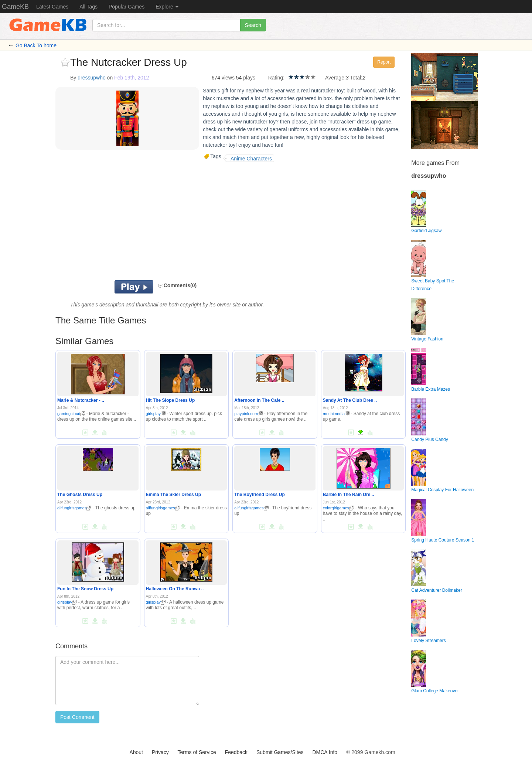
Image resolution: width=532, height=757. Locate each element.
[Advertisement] (147, 221)
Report (384, 62)
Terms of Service (197, 752)
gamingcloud (71, 414)
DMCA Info (325, 752)
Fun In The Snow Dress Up (85, 589)
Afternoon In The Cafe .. (259, 400)
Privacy (160, 752)
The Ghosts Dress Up (80, 495)
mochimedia (336, 414)
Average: (335, 78)
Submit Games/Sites (280, 752)
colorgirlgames (339, 508)
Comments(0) (177, 285)
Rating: (276, 78)
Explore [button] (167, 7)
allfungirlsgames (74, 508)
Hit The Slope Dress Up (170, 400)
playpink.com (248, 414)
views (228, 78)
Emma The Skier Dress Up (173, 495)
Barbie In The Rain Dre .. (349, 495)
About (136, 752)
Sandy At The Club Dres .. (350, 400)
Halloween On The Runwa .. (175, 589)
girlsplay (156, 414)
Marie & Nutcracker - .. (81, 400)
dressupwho (92, 78)
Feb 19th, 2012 (132, 78)
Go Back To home (36, 45)
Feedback (236, 752)
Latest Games (52, 7)
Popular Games (127, 7)
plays (249, 78)
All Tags (88, 7)
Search (253, 25)
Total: (356, 78)
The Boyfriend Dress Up (260, 495)
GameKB (15, 7)
